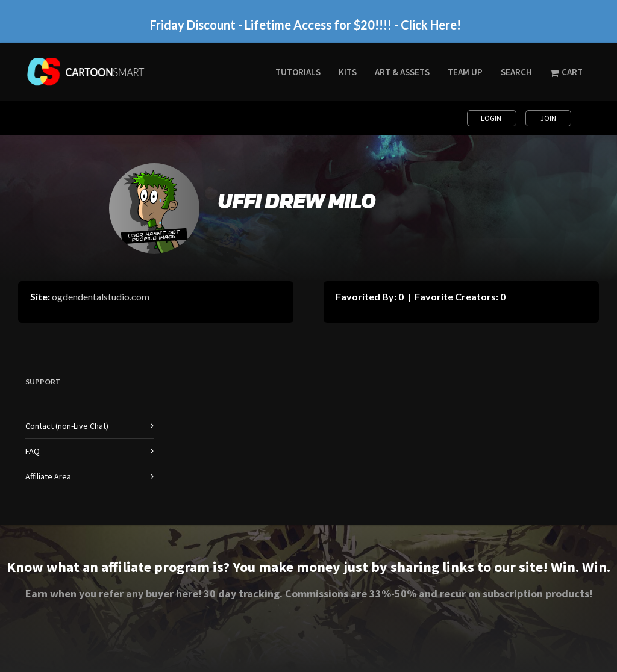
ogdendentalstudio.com (101, 297)
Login (492, 118)
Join (548, 118)
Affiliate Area (48, 476)
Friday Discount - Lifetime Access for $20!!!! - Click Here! (305, 25)
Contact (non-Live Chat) (67, 426)
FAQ (33, 451)
